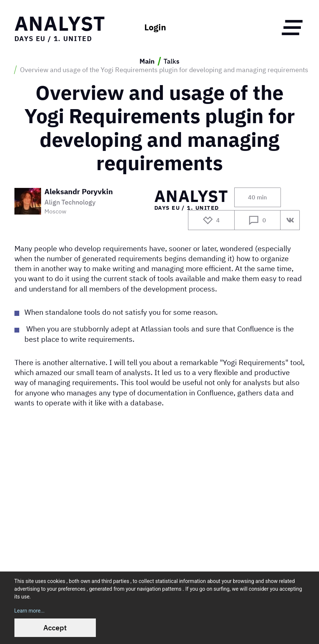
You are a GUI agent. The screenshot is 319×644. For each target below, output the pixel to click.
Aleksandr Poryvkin (79, 192)
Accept (55, 628)
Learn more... (30, 611)
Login (155, 28)
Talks (172, 61)
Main (147, 61)
